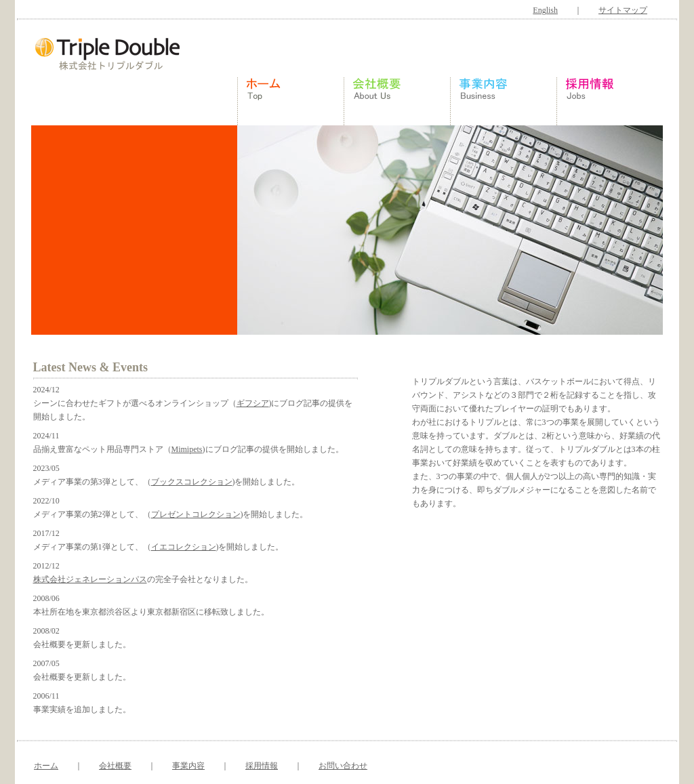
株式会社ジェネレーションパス (90, 579)
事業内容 (188, 766)
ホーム (46, 766)
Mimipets (187, 449)
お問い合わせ (343, 766)
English (545, 10)
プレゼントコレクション (196, 514)
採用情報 (262, 766)
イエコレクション (184, 547)
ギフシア (253, 403)
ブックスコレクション (192, 482)
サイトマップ (623, 10)
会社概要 (115, 766)
